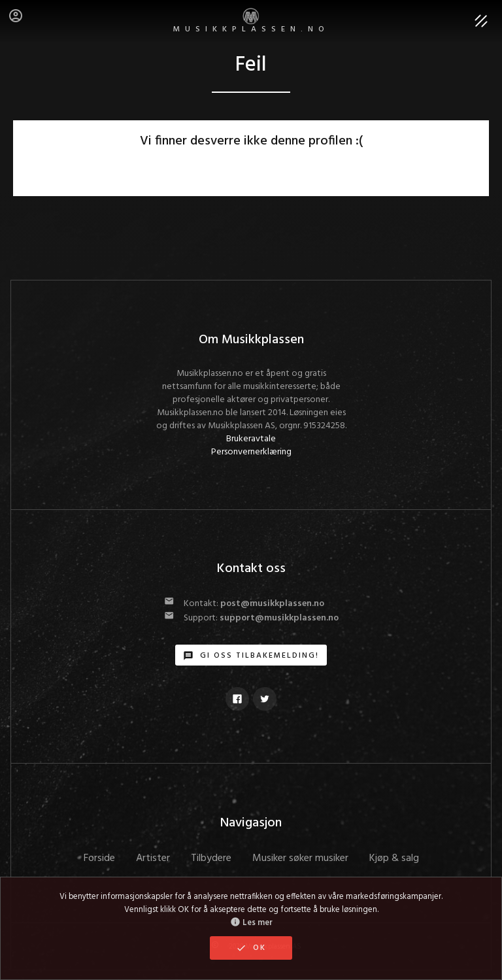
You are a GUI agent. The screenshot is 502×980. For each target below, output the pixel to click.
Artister (153, 858)
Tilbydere (211, 858)
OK (251, 948)
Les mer (251, 923)
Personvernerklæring (251, 452)
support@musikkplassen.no (279, 618)
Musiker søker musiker (300, 858)
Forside (99, 858)
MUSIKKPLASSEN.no (251, 22)
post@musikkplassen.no (272, 604)
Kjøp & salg (394, 858)
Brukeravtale (251, 439)
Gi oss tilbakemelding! (251, 656)
